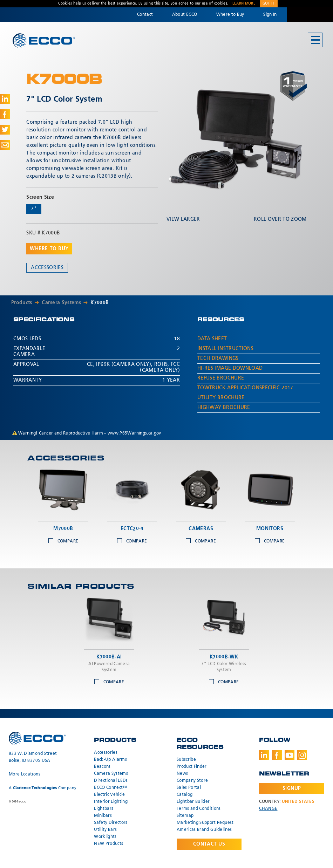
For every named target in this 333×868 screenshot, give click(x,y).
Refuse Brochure (221, 378)
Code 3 (310, 15)
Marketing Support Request (205, 823)
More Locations (25, 774)
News (182, 774)
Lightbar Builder (193, 802)
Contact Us (209, 844)
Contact (145, 15)
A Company (43, 788)
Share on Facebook (5, 114)
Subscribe (186, 760)
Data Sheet (212, 339)
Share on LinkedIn (5, 99)
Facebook (277, 755)
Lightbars (104, 809)
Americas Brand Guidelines (204, 830)
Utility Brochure (221, 398)
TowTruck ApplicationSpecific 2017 (245, 388)
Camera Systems (61, 303)
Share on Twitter (5, 130)
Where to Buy (230, 15)
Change (268, 809)
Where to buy (49, 249)
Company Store (192, 781)
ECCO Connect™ (111, 788)
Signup (292, 788)
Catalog (185, 795)
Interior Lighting (111, 802)
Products (22, 303)
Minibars (103, 816)
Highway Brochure (224, 408)
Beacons (102, 767)
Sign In (270, 15)
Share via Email (5, 145)
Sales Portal (189, 788)
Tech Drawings (218, 358)
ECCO (44, 40)
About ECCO (185, 15)
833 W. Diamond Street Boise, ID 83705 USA (33, 757)
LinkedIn (264, 755)
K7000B (100, 303)
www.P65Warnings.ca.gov (134, 433)
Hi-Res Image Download (230, 368)
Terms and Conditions (199, 809)
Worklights (105, 837)
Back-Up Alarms (110, 760)
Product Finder (192, 767)
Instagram (302, 755)
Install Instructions (225, 349)
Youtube (290, 755)
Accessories (47, 268)
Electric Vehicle (110, 795)
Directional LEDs (111, 781)
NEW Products (108, 844)
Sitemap (185, 816)
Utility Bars (105, 830)
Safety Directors (111, 823)
